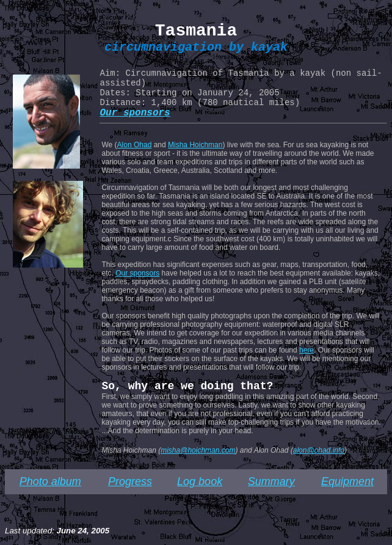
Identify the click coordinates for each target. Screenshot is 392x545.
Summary (271, 481)
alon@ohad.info (319, 450)
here (307, 350)
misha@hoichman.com (198, 450)
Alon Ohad (135, 145)
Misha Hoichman (195, 145)
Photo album (50, 481)
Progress (130, 481)
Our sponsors (137, 273)
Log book (200, 481)
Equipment (347, 481)
